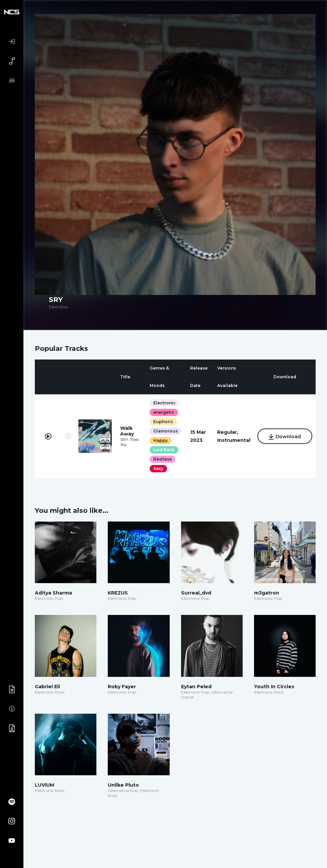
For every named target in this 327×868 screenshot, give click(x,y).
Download (285, 437)
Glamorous (165, 431)
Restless (162, 459)
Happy (160, 440)
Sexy (158, 468)
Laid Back (164, 450)
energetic (163, 412)
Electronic (164, 403)
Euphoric (163, 422)
